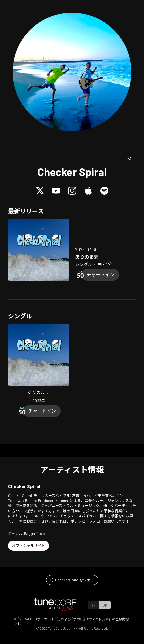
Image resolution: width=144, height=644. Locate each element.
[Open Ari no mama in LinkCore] (39, 250)
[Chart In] (100, 275)
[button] (129, 159)
